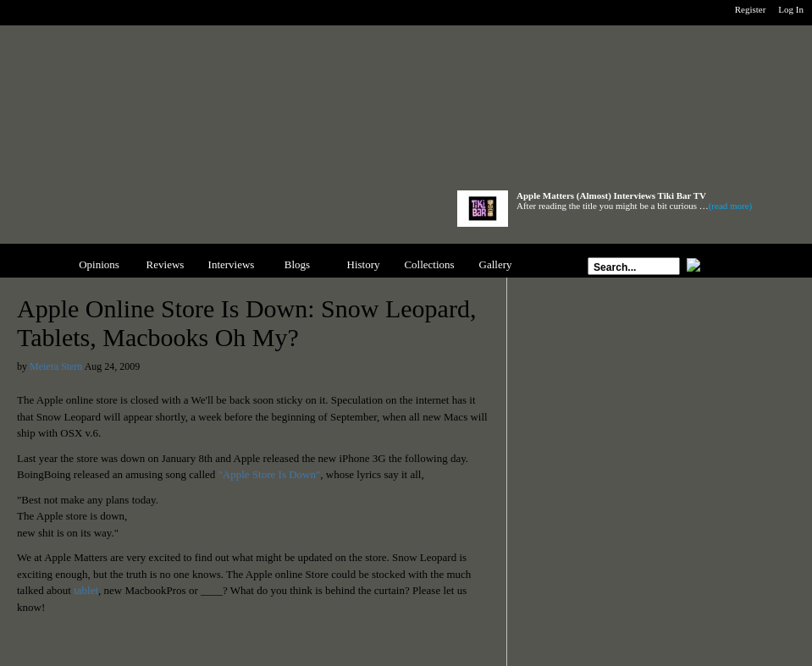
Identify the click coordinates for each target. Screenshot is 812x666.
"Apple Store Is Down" (270, 474)
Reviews (166, 264)
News (33, 264)
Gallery (496, 264)
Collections (429, 264)
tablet (86, 590)
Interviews (232, 264)
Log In (791, 9)
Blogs (297, 264)
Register (751, 9)
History (364, 264)
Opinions (99, 264)
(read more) (731, 206)
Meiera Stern (56, 366)
